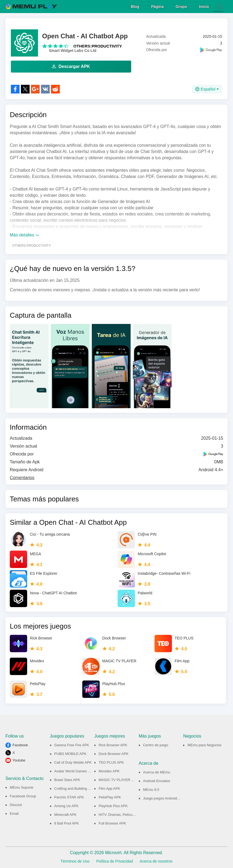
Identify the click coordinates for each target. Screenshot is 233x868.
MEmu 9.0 (151, 789)
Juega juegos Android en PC (166, 797)
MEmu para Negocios (204, 744)
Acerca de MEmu (157, 771)
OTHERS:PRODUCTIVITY (98, 45)
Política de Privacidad (115, 860)
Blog (135, 6)
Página (158, 6)
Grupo (181, 6)
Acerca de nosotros (156, 860)
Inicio (204, 6)
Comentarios (22, 477)
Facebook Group (23, 795)
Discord (16, 804)
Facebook (20, 744)
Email (14, 813)
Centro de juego (156, 744)
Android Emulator (157, 780)
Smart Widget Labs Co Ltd (73, 50)
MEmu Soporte (22, 787)
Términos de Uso (75, 860)
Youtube (19, 759)
